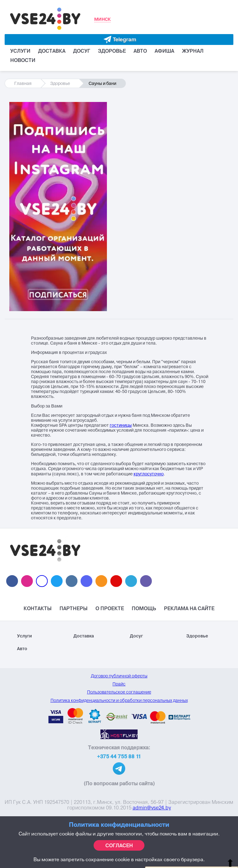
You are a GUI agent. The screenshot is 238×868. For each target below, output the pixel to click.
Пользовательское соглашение (119, 692)
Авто (140, 51)
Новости (23, 60)
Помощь (144, 608)
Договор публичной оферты (119, 676)
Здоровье (112, 51)
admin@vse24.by (152, 808)
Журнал (193, 51)
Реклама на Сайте (189, 608)
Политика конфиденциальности (119, 824)
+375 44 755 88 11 (119, 756)
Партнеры (74, 608)
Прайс (119, 684)
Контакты (38, 608)
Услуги (20, 51)
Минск (102, 19)
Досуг (82, 51)
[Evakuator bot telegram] (119, 40)
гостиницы (121, 425)
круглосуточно (149, 474)
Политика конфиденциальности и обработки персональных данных (119, 700)
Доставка (52, 51)
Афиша (164, 51)
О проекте (110, 608)
